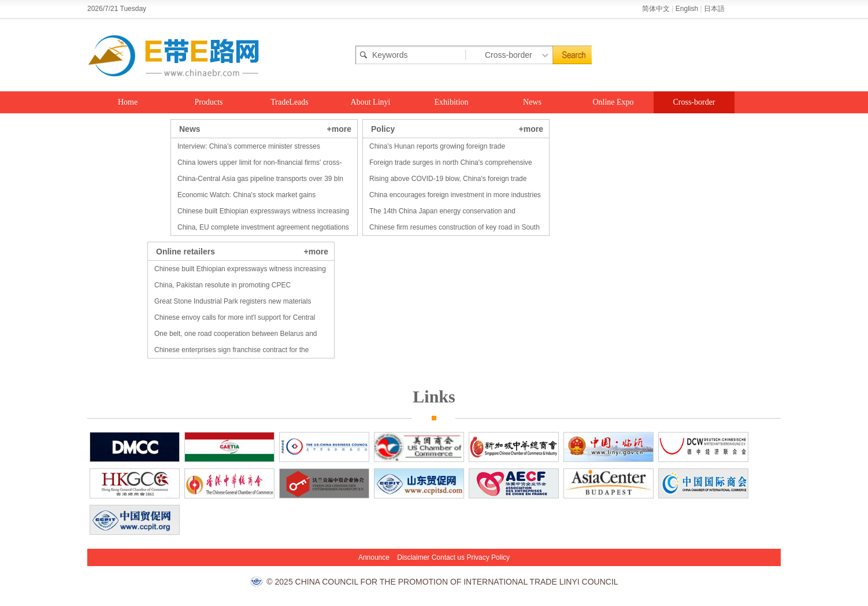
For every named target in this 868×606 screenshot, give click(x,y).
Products (209, 102)
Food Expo (128, 124)
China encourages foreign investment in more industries (455, 195)
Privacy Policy (488, 557)
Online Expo (613, 102)
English (687, 9)
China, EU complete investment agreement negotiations (263, 227)
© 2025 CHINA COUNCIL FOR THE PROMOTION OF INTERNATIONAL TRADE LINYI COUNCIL (442, 582)
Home (128, 102)
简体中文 (656, 9)
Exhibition (451, 102)
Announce (374, 557)
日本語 (714, 9)
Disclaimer (413, 557)
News (532, 102)
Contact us (448, 557)
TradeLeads (290, 102)
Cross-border (694, 102)
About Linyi (371, 102)
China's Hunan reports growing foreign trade (437, 146)
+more (339, 129)
